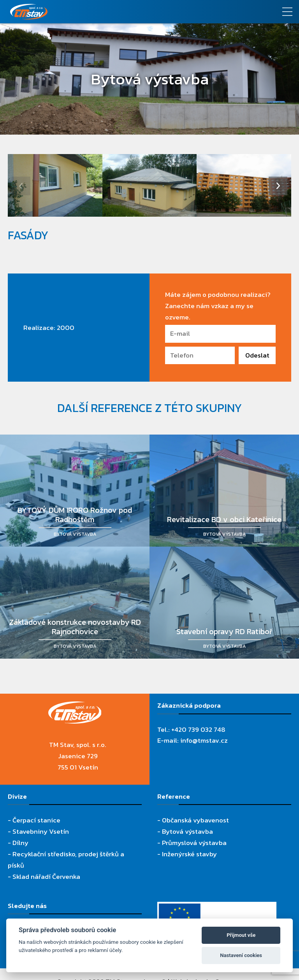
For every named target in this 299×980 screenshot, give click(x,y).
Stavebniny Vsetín (41, 831)
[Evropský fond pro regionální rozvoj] (217, 907)
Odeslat (257, 355)
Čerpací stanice (36, 820)
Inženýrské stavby (189, 854)
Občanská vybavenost (195, 820)
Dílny (20, 843)
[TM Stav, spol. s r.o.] (112, 12)
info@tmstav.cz (204, 740)
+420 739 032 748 (198, 729)
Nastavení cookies (241, 955)
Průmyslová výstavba (194, 843)
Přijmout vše (241, 935)
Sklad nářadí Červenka (46, 877)
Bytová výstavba (187, 831)
